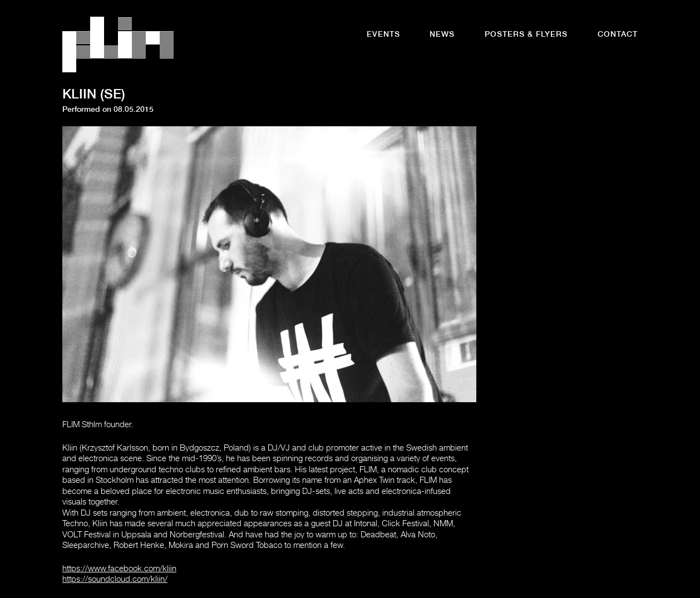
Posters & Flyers (526, 35)
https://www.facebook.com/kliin (119, 569)
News (442, 35)
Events (383, 35)
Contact (618, 35)
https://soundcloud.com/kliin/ (115, 580)
